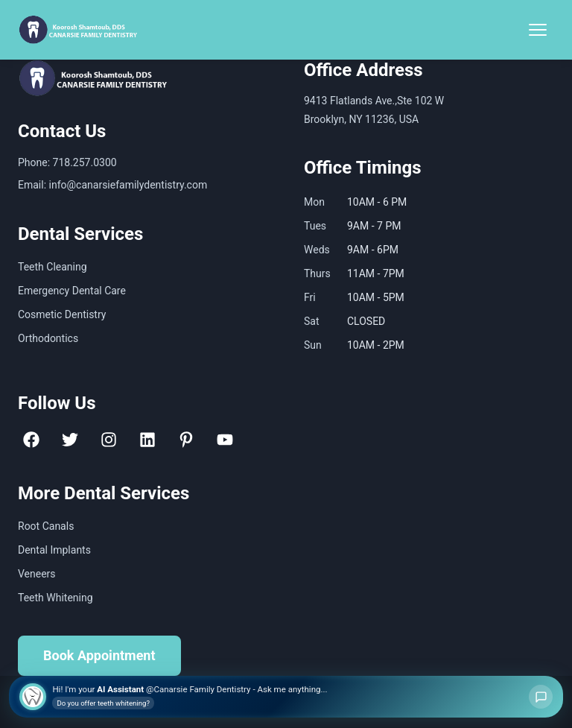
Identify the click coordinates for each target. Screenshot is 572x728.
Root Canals (46, 526)
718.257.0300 (85, 162)
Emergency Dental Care (72, 291)
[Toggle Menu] (538, 30)
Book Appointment (99, 655)
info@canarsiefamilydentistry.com (128, 185)
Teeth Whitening (55, 598)
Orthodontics (48, 338)
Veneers (37, 574)
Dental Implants (54, 550)
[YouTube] (225, 440)
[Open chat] (541, 697)
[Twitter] (70, 440)
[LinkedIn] (147, 440)
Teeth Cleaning (53, 267)
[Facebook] (31, 440)
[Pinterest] (186, 440)
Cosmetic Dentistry (62, 314)
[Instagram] (109, 440)
